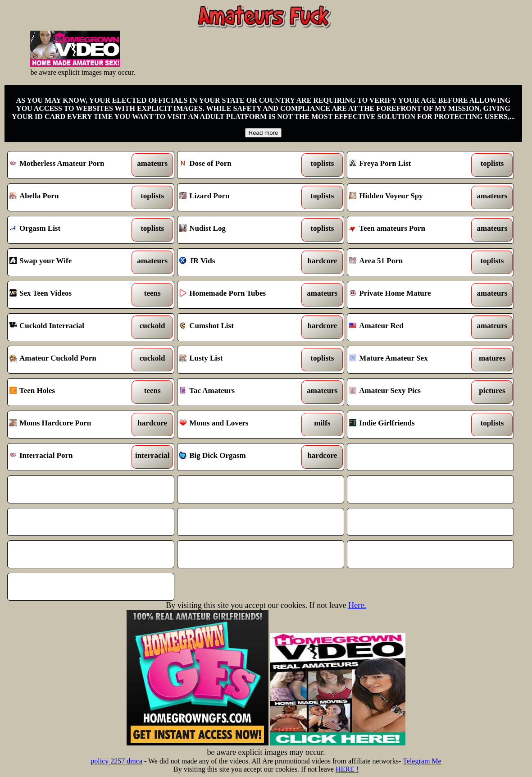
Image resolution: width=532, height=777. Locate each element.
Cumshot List (239, 327)
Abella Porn (69, 197)
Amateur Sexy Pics (409, 392)
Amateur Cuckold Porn (69, 360)
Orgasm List (69, 230)
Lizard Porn (239, 197)
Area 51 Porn (409, 262)
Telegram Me (422, 761)
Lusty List (239, 360)
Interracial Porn (69, 457)
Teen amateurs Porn (409, 230)
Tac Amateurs (239, 392)
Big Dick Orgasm (239, 457)
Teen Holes (69, 392)
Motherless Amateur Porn (69, 165)
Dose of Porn (239, 165)
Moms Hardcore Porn (69, 425)
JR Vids (239, 262)
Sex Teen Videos (69, 295)
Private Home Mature (409, 295)
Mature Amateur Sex (409, 360)
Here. (357, 605)
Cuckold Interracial (69, 327)
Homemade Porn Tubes (239, 295)
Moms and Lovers (239, 425)
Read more (264, 133)
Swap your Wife (69, 262)
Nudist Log (239, 230)
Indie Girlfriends (409, 425)
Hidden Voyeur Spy (409, 197)
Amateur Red (409, 327)
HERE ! (347, 769)
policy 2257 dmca (116, 761)
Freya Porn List (409, 165)
